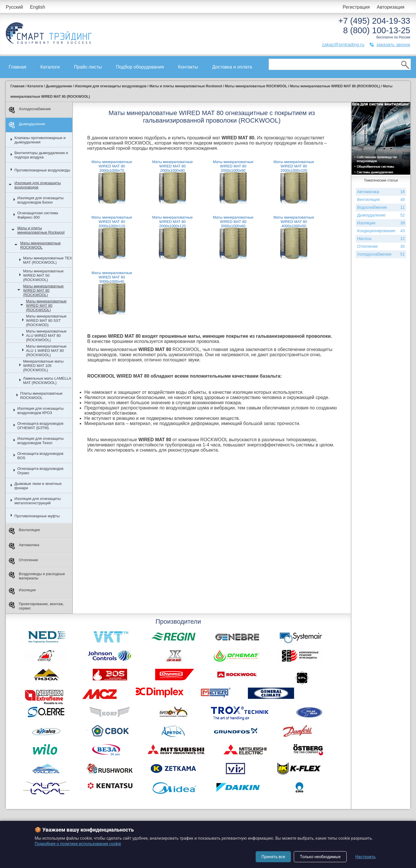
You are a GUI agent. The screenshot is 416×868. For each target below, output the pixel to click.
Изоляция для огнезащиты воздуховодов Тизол (40, 441)
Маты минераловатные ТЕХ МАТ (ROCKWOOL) (48, 260)
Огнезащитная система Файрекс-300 (38, 215)
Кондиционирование (381, 231)
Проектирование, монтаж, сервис (36, 606)
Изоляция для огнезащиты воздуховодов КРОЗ (40, 411)
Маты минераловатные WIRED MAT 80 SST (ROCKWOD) (46, 321)
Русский (14, 7)
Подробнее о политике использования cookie (78, 844)
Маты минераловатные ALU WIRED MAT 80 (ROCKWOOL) (46, 336)
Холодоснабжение (30, 110)
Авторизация (391, 7)
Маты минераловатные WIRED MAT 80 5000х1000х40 (112, 277)
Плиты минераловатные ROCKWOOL (41, 396)
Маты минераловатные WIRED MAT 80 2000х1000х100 (294, 166)
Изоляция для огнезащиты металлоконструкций (38, 501)
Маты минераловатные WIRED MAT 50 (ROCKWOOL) (43, 275)
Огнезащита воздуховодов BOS (40, 456)
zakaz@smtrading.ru (343, 45)
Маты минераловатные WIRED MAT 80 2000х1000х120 (172, 222)
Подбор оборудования (140, 67)
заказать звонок (393, 45)
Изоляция (22, 591)
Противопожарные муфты (37, 516)
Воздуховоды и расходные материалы (37, 576)
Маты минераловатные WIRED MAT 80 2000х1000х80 (172, 166)
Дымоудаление (27, 125)
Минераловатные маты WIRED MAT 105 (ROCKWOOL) (43, 366)
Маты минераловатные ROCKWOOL (40, 245)
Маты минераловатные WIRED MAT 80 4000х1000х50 (294, 222)
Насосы (381, 239)
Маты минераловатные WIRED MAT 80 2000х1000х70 (112, 166)
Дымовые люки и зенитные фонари (38, 486)
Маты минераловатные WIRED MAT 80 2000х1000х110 (112, 222)
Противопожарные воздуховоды (42, 170)
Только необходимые (320, 857)
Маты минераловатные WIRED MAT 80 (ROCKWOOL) (43, 290)
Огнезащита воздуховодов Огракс (40, 471)
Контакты (188, 67)
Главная (17, 67)
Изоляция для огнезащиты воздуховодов (38, 185)
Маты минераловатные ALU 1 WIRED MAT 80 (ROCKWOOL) (46, 351)
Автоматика (24, 546)
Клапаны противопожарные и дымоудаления (40, 140)
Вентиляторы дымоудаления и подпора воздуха (41, 155)
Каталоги (50, 67)
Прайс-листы (88, 67)
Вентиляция (24, 531)
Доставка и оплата (232, 67)
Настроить (365, 857)
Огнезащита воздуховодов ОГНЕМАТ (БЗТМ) (40, 426)
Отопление (23, 561)
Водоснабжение (381, 207)
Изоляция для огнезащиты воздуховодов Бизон (40, 200)
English (38, 7)
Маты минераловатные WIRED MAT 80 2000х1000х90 (233, 166)
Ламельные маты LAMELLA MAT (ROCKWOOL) (47, 381)
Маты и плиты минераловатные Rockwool (41, 230)
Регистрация (356, 7)
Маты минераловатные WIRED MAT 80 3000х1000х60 (233, 222)
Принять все (273, 857)
